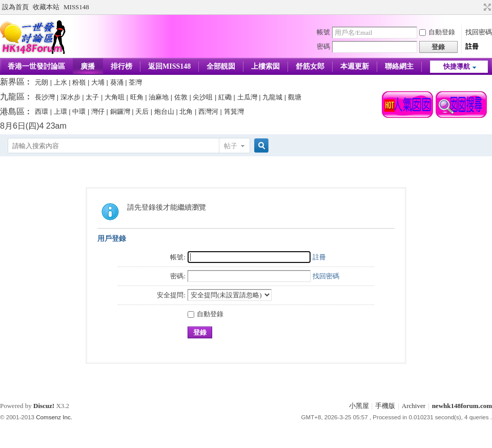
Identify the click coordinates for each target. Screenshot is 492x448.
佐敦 (181, 97)
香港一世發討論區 (36, 66)
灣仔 (98, 111)
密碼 (323, 46)
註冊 (472, 46)
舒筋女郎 (310, 66)
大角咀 (115, 97)
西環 (42, 111)
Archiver (414, 406)
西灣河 (208, 111)
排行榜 (121, 66)
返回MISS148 (169, 66)
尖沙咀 (203, 97)
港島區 (12, 111)
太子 (92, 97)
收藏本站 (46, 7)
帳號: (178, 257)
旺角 (137, 97)
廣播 (88, 66)
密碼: (178, 276)
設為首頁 (15, 7)
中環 (79, 111)
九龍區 (12, 97)
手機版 (385, 406)
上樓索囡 (265, 66)
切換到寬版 (486, 7)
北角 (186, 111)
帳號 (323, 32)
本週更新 (355, 66)
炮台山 (164, 111)
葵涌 (117, 82)
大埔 (98, 82)
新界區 (12, 82)
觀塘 (295, 97)
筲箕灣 (234, 111)
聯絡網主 (399, 66)
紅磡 (225, 97)
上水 (60, 82)
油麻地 (159, 97)
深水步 (70, 97)
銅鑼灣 (120, 111)
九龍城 (272, 97)
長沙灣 (45, 97)
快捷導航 (457, 66)
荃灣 (135, 82)
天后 (142, 111)
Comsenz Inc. (54, 417)
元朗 (42, 82)
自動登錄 (437, 32)
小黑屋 (359, 406)
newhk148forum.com (462, 406)
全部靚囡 (221, 66)
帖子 (231, 146)
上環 (60, 111)
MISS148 (76, 7)
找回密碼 (479, 32)
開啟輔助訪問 (478, 7)
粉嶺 (79, 82)
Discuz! (44, 406)
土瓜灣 (247, 97)
